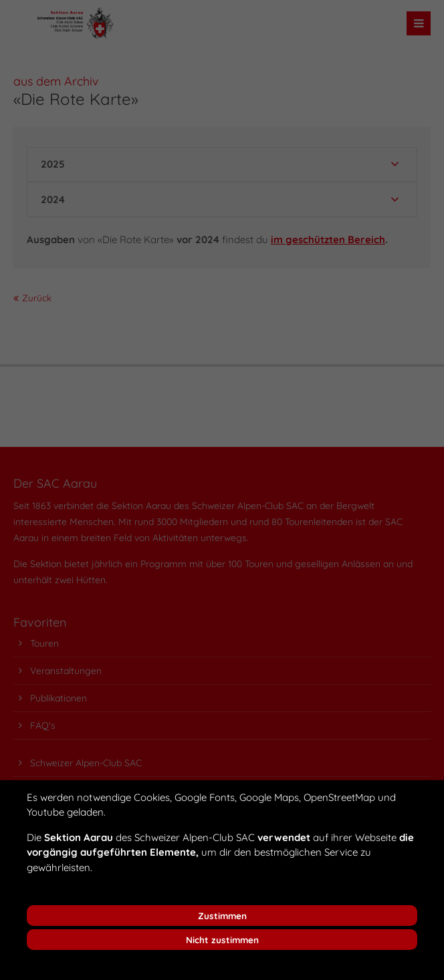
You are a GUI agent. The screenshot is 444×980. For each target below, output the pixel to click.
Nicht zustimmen (222, 940)
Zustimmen (222, 916)
